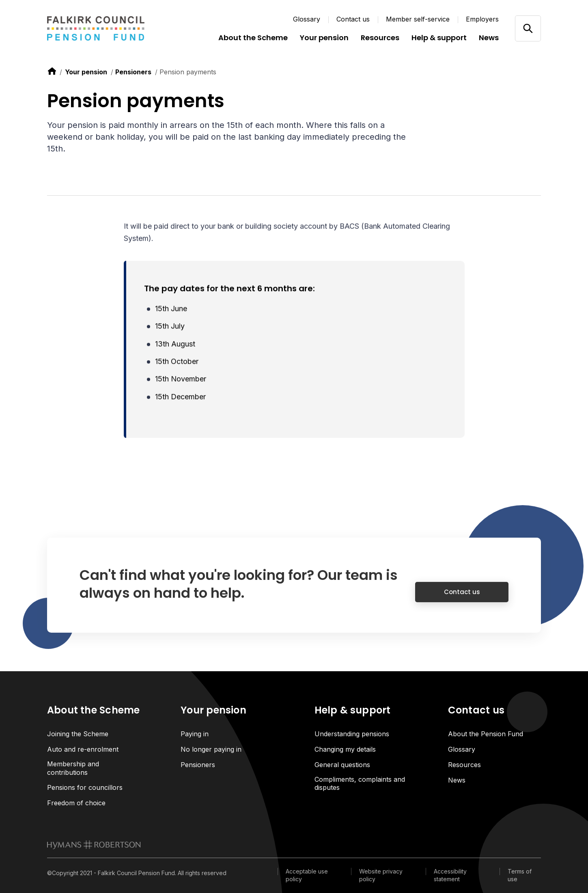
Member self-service (418, 19)
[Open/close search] (528, 28)
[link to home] (52, 71)
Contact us (353, 19)
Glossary (307, 19)
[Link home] (96, 28)
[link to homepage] (94, 845)
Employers (482, 19)
